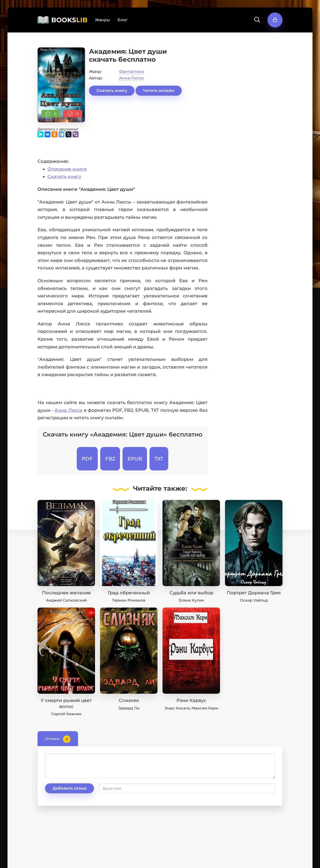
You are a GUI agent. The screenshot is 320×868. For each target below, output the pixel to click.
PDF (87, 459)
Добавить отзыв (69, 788)
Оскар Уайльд (254, 600)
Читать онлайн (159, 91)
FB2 (110, 459)
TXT (159, 459)
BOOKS (69, 20)
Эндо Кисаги (177, 708)
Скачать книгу (112, 91)
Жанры (102, 20)
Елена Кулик (191, 600)
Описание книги (67, 169)
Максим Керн (205, 708)
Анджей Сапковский (66, 600)
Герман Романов (129, 600)
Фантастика (131, 72)
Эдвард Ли (129, 708)
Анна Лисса (131, 78)
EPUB (135, 459)
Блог (122, 20)
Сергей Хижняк (66, 714)
